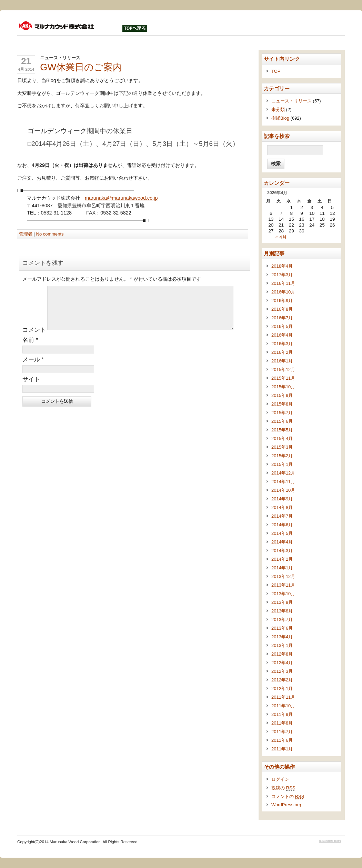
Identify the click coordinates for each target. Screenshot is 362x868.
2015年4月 (282, 438)
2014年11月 (283, 482)
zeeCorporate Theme (330, 841)
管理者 (26, 234)
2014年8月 (282, 507)
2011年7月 (282, 732)
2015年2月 (282, 456)
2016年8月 (282, 309)
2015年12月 (283, 370)
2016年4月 (282, 335)
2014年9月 (282, 499)
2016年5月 (282, 326)
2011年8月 (282, 723)
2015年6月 (282, 421)
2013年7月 (282, 620)
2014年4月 (282, 542)
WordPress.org (286, 805)
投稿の (283, 788)
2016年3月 (282, 344)
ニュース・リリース (60, 58)
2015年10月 (283, 387)
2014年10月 (283, 490)
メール (33, 368)
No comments (50, 234)
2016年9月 (282, 301)
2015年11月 (283, 378)
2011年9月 (282, 714)
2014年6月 (282, 525)
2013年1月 (282, 645)
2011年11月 (283, 697)
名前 (30, 348)
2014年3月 (282, 551)
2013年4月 (282, 637)
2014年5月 (282, 533)
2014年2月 (282, 559)
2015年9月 (282, 395)
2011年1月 (282, 749)
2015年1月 (282, 464)
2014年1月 (282, 568)
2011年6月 (282, 740)
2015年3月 (282, 447)
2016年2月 (282, 352)
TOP (276, 71)
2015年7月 (282, 413)
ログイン (280, 779)
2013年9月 (282, 602)
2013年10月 (283, 594)
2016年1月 (282, 361)
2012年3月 (282, 671)
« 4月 (281, 237)
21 (26, 61)
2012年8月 (282, 654)
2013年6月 (282, 628)
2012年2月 (282, 680)
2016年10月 (283, 292)
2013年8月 (282, 611)
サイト (31, 387)
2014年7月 (282, 516)
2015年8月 (282, 404)
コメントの (288, 797)
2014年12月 (283, 473)
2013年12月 (283, 576)
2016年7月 (282, 318)
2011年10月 (283, 706)
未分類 (278, 109)
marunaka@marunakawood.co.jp (121, 198)
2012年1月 (282, 689)
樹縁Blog (280, 118)
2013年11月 (283, 585)
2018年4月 (282, 266)
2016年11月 (283, 283)
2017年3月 (282, 275)
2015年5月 (282, 430)
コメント (34, 338)
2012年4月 (282, 663)
